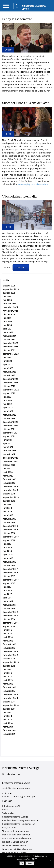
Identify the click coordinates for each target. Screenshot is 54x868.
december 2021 (10, 422)
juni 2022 (7, 400)
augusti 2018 (9, 540)
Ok (22, 863)
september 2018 (11, 537)
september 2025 (11, 289)
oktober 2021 (9, 429)
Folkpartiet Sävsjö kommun (15, 842)
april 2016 (8, 637)
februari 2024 (9, 336)
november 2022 (10, 383)
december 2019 (10, 487)
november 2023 (10, 347)
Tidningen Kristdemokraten (15, 831)
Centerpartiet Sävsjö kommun (16, 838)
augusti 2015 (9, 666)
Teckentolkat (8, 813)
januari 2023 (9, 375)
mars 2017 (8, 601)
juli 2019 (7, 504)
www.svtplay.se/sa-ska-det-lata (33, 184)
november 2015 (10, 655)
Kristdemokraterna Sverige (21, 768)
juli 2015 (7, 669)
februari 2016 (9, 644)
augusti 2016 (9, 626)
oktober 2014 (9, 702)
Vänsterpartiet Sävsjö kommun (17, 849)
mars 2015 (8, 684)
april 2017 (8, 598)
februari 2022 (9, 415)
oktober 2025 (9, 286)
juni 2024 (7, 322)
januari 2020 (9, 483)
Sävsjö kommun (10, 827)
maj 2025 (7, 300)
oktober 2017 (9, 576)
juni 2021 (7, 440)
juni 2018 (7, 547)
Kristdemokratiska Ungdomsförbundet (21, 820)
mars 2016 (8, 641)
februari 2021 (9, 451)
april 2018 (8, 555)
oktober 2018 (9, 533)
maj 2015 (7, 677)
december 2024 (10, 307)
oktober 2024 (9, 314)
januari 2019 (9, 522)
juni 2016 (7, 630)
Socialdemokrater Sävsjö (14, 845)
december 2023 (10, 343)
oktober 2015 (9, 659)
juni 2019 (7, 508)
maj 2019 (7, 512)
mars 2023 (8, 368)
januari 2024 (9, 339)
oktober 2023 (9, 350)
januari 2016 (9, 648)
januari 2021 (9, 454)
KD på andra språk (11, 806)
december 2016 (10, 612)
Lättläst (6, 810)
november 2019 (10, 490)
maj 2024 (7, 325)
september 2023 (11, 354)
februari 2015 (9, 687)
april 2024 (8, 329)
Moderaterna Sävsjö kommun (16, 835)
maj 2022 (7, 404)
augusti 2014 (9, 709)
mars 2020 (8, 476)
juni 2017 (7, 591)
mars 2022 (8, 411)
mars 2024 (8, 332)
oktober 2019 (9, 494)
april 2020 (8, 472)
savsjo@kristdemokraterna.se (16, 788)
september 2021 (11, 433)
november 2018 (10, 530)
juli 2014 (7, 712)
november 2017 (10, 573)
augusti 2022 (9, 393)
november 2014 (10, 698)
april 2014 (8, 723)
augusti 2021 (9, 436)
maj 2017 (7, 594)
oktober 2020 (9, 465)
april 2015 (8, 680)
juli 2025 (7, 296)
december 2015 (10, 651)
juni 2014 (7, 716)
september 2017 (11, 580)
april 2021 (8, 443)
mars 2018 (8, 558)
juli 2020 (7, 469)
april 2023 (8, 365)
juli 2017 (7, 587)
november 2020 (10, 461)
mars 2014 (8, 727)
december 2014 (10, 695)
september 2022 (11, 390)
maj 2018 (7, 551)
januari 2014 (9, 734)
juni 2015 (7, 673)
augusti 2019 (9, 501)
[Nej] (50, 860)
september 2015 (11, 662)
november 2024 (10, 311)
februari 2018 (9, 562)
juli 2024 (7, 318)
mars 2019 (8, 515)
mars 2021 (8, 447)
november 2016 (10, 616)
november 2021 (10, 426)
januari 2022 (9, 418)
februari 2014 (9, 730)
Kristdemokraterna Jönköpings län (19, 824)
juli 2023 (7, 357)
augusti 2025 (9, 293)
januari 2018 (9, 565)
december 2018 (10, 526)
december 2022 (10, 379)
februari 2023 (9, 372)
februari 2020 (9, 479)
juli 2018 (7, 544)
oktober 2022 (9, 386)
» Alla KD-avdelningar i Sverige (18, 797)
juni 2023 (7, 361)
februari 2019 (9, 519)
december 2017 (10, 569)
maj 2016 (7, 634)
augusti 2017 (9, 583)
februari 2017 (9, 605)
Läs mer (21, 267)
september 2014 (11, 705)
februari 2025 (9, 304)
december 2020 (10, 458)
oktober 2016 (9, 619)
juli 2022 (7, 397)
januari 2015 (9, 691)
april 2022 (8, 408)
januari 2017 (9, 608)
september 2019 (11, 497)
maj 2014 (7, 720)
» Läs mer (7, 793)
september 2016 (11, 623)
